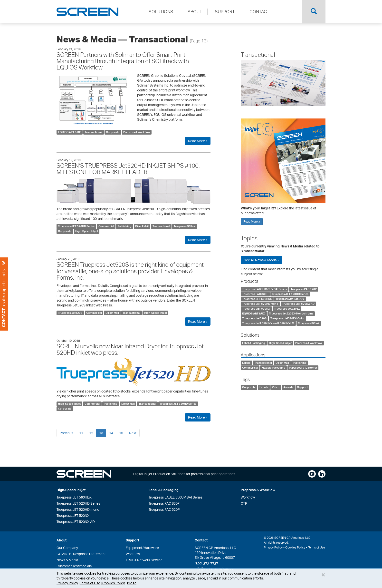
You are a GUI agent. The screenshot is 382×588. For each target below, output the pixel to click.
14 (111, 433)
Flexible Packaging (273, 368)
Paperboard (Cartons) (303, 368)
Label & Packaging (254, 343)
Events (264, 387)
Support (302, 387)
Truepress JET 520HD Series (76, 226)
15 (121, 433)
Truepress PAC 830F (255, 294)
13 (101, 433)
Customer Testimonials (74, 566)
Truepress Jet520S (70, 313)
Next (133, 433)
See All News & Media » (262, 260)
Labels (246, 363)
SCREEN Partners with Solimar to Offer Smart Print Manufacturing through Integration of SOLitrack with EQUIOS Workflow (123, 61)
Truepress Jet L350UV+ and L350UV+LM (268, 323)
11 (81, 433)
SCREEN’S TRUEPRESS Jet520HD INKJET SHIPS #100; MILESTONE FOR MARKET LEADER (128, 169)
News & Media (67, 560)
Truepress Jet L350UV (290, 299)
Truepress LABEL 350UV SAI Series (264, 289)
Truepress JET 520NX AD (298, 304)
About (62, 540)
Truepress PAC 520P (304, 289)
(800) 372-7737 (206, 563)
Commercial (106, 226)
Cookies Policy (114, 583)
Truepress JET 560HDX (257, 299)
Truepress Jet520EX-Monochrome (291, 314)
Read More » (198, 141)
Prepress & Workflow (137, 132)
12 (91, 433)
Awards (288, 387)
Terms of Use (90, 583)
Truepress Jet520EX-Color (288, 318)
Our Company (67, 548)
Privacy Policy (67, 583)
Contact (201, 540)
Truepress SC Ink (184, 226)
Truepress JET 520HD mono (260, 304)
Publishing (124, 226)
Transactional (94, 132)
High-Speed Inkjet (87, 231)
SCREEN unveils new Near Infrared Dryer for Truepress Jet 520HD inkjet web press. (130, 349)
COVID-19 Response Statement (81, 554)
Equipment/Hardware (142, 548)
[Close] (323, 575)
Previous (66, 433)
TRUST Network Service (144, 560)
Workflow (248, 497)
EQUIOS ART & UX (69, 132)
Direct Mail (142, 226)
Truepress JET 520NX (256, 309)
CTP (244, 503)
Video (276, 387)
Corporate (113, 132)
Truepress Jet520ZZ (287, 309)
